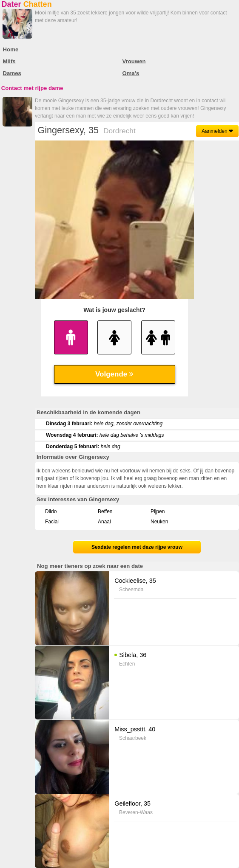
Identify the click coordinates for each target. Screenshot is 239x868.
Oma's (131, 73)
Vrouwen (134, 61)
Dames (12, 73)
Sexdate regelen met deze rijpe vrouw (137, 547)
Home (11, 49)
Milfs (9, 61)
